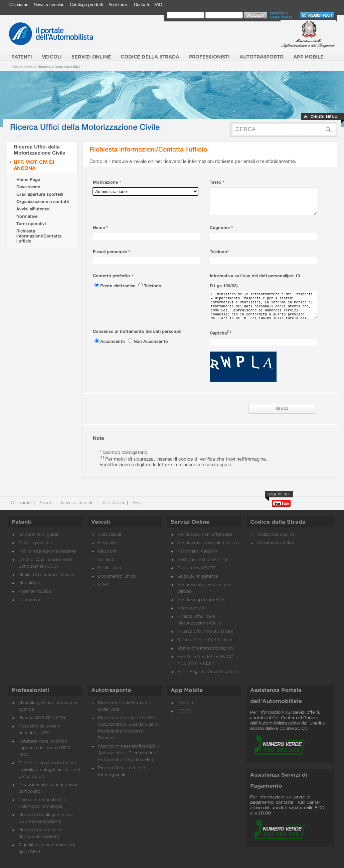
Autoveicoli (109, 535)
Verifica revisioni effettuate (205, 535)
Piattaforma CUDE (197, 568)
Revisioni (107, 551)
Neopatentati (191, 608)
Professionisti (30, 690)
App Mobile (187, 690)
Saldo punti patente (198, 576)
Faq (136, 503)
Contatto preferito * (113, 276)
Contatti (141, 5)
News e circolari (49, 5)
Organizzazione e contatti (43, 202)
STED (104, 585)
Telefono (153, 286)
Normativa (29, 600)
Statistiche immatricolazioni (206, 648)
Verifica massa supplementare (208, 543)
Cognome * (221, 228)
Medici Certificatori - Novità (46, 575)
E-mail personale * (111, 252)
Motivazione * (107, 182)
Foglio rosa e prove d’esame (47, 551)
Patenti (22, 522)
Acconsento (113, 341)
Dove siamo (28, 187)
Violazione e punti (275, 535)
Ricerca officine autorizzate (205, 632)
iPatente (186, 703)
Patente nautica (35, 592)
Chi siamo (19, 5)
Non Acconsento (151, 341)
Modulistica (30, 583)
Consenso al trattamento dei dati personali (137, 331)
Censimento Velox (275, 543)
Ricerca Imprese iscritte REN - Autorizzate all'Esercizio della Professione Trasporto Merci (129, 753)
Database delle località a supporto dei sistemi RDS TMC (44, 748)
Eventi (45, 503)
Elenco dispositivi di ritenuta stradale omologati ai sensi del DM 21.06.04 (49, 770)
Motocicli (107, 543)
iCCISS (184, 711)
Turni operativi (31, 224)
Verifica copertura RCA (201, 600)
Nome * (100, 228)
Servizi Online (190, 522)
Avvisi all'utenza (33, 209)
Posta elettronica (118, 286)
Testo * (217, 182)
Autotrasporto (111, 690)
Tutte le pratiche (35, 543)
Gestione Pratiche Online (203, 560)
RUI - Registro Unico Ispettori (208, 672)
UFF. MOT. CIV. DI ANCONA (34, 165)
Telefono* (219, 252)
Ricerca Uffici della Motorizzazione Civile (40, 150)
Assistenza (119, 5)
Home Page (28, 179)
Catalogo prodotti (87, 5)
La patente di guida (38, 535)
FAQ (158, 5)
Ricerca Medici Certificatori (205, 640)
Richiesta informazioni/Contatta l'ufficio (39, 236)
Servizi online (22, 67)
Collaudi (106, 560)
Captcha (220, 333)
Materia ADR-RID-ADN (42, 718)
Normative (27, 216)
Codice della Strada (278, 522)
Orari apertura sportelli (40, 194)
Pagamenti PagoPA (197, 551)
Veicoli (101, 522)
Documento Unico (117, 576)
